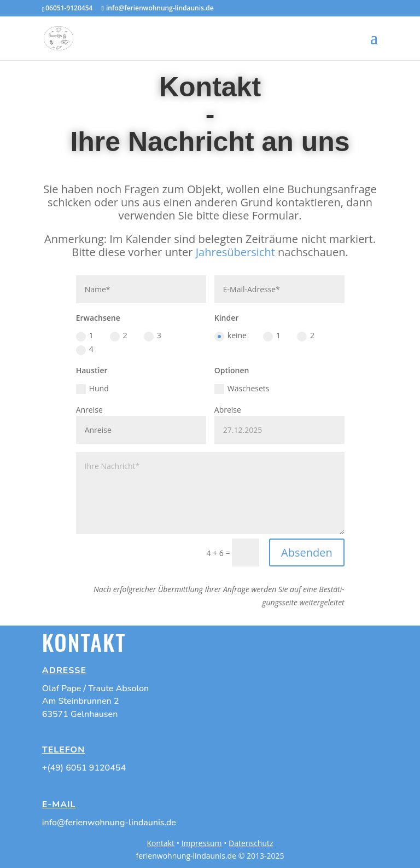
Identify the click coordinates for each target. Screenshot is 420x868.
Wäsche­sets (242, 389)
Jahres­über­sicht (235, 252)
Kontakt (161, 843)
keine (231, 335)
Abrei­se (228, 410)
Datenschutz (251, 843)
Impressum (202, 843)
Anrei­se (89, 410)
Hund (92, 389)
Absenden (307, 552)
